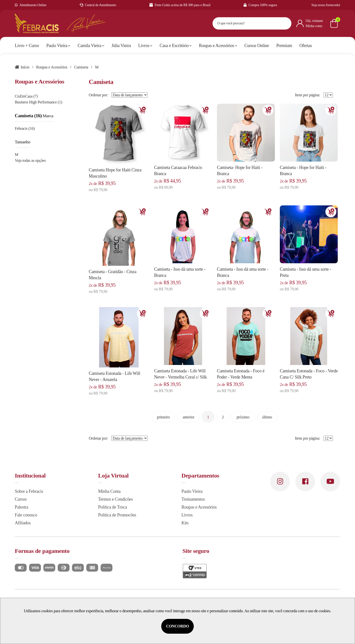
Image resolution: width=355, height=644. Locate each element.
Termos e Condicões (115, 499)
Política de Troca (113, 507)
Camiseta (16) (28, 116)
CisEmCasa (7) (26, 96)
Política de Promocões (117, 515)
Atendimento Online (31, 5)
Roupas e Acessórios (218, 46)
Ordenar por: (98, 95)
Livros (145, 46)
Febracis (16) (25, 128)
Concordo (178, 626)
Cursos (21, 499)
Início (25, 67)
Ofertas (306, 46)
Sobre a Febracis (29, 491)
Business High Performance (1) (38, 102)
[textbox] (246, 23)
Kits (185, 523)
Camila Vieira (91, 46)
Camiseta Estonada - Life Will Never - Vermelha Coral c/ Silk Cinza (180, 377)
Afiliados (23, 523)
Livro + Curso (27, 46)
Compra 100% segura (260, 5)
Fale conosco (26, 515)
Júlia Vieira (121, 46)
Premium (284, 46)
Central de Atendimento (98, 5)
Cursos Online (257, 46)
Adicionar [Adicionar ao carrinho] (142, 110)
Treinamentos (193, 499)
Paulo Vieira (58, 46)
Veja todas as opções (30, 160)
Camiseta (81, 67)
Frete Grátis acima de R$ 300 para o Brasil (180, 5)
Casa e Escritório (176, 46)
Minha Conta (109, 491)
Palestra (21, 507)
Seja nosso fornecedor (326, 5)
